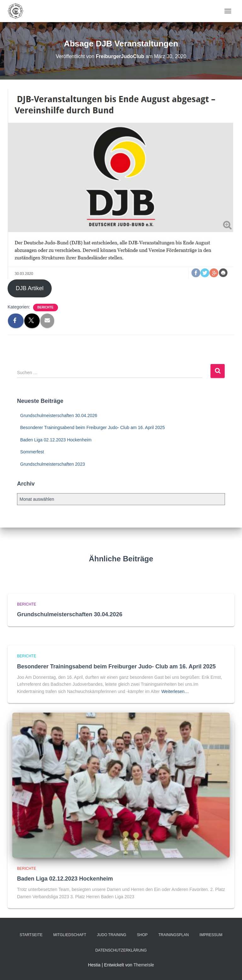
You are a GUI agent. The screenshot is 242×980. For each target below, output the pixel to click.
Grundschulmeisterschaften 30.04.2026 (59, 415)
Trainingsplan (174, 935)
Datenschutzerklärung (121, 950)
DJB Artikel (30, 288)
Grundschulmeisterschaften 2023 (52, 464)
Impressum (211, 935)
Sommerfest (32, 452)
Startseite (31, 935)
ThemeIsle (144, 965)
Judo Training (112, 935)
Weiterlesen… (175, 691)
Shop (142, 935)
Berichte (46, 307)
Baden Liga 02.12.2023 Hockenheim (56, 440)
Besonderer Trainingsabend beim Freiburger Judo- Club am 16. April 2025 (92, 427)
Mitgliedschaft (70, 935)
